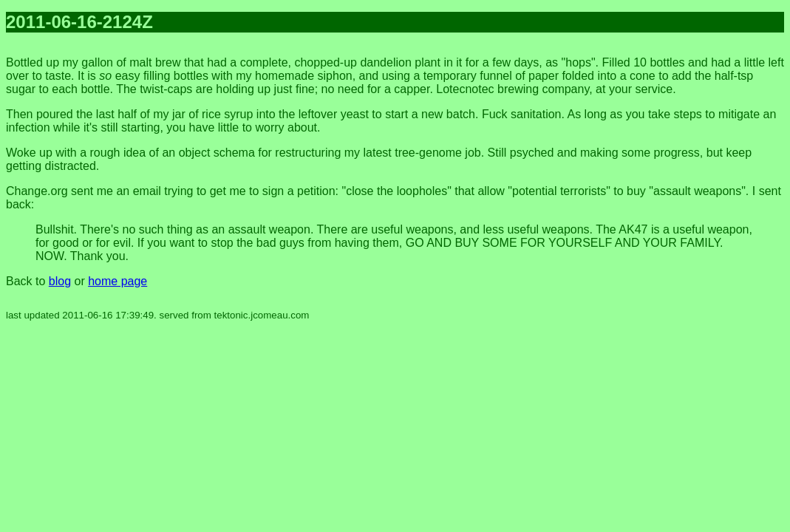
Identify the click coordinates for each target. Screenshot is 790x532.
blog (60, 281)
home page (118, 281)
